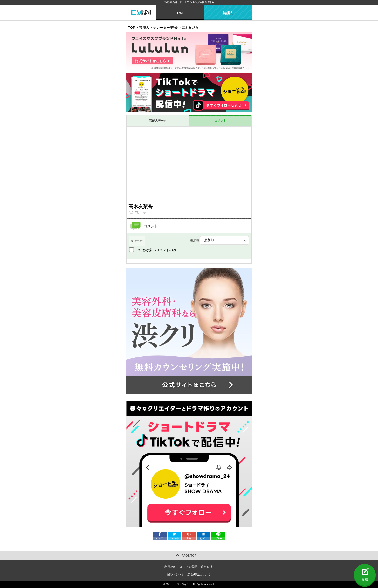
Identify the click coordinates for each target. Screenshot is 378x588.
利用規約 (170, 567)
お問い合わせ (175, 574)
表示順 (220, 240)
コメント (220, 121)
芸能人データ (158, 121)
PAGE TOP (189, 556)
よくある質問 (189, 567)
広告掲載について (199, 574)
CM (180, 13)
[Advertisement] (189, 165)
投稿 (365, 579)
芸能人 (228, 13)
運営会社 (207, 567)
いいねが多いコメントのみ (156, 250)
